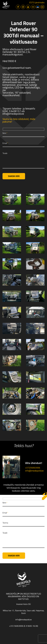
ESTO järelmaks (37, 2)
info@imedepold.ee (34, 471)
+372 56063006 (16, 626)
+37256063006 (33, 468)
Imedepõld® (13, 594)
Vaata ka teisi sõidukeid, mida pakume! (19, 120)
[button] (38, 7)
